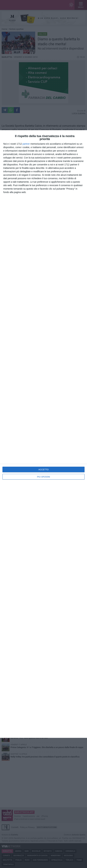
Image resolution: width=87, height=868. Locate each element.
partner (26, 144)
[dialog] (43, 434)
